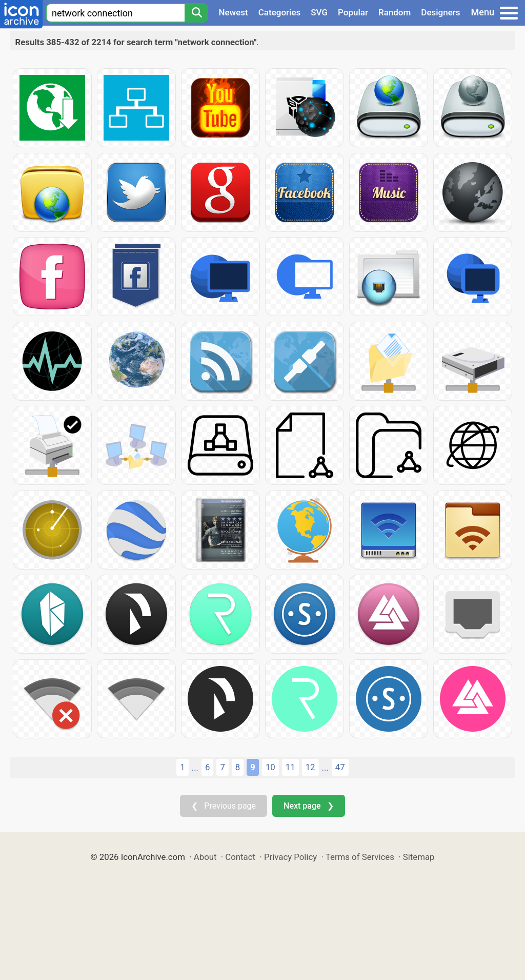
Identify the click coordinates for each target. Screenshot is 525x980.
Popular (353, 12)
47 (340, 767)
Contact (240, 857)
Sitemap (419, 857)
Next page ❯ (308, 806)
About (205, 857)
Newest (233, 12)
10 (270, 767)
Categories (280, 12)
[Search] (196, 13)
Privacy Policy (290, 857)
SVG (319, 12)
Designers (440, 12)
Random (395, 12)
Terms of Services (360, 857)
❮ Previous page (224, 806)
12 (310, 767)
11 (290, 767)
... (195, 768)
